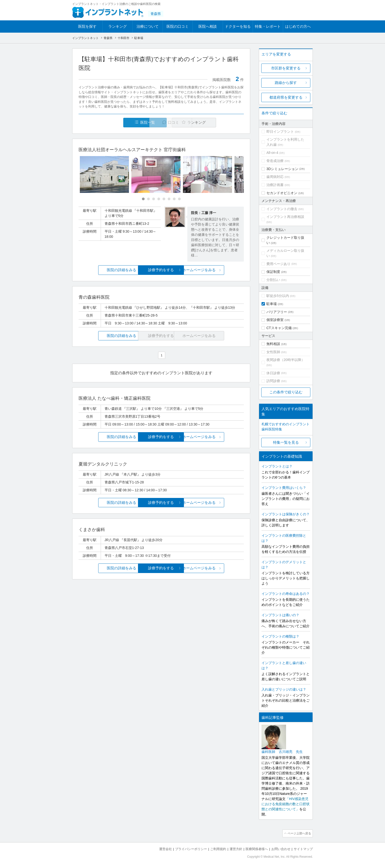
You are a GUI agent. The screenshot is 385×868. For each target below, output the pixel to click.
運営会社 (165, 848)
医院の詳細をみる (106, 270)
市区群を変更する (286, 68)
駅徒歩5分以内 (278, 296)
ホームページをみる (216, 270)
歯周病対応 (275, 177)
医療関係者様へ (257, 848)
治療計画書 (275, 185)
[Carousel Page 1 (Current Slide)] (143, 199)
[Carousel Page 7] (174, 199)
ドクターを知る (238, 26)
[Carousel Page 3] (154, 199)
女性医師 (273, 352)
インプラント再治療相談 (285, 217)
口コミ (164, 123)
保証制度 (273, 272)
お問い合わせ (281, 848)
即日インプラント (280, 132)
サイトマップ (303, 848)
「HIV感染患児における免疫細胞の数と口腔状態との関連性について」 (286, 804)
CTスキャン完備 (279, 328)
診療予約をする (161, 270)
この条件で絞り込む (286, 392)
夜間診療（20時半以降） (286, 360)
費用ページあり (278, 264)
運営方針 (236, 848)
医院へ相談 (208, 26)
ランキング (117, 26)
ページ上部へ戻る (299, 833)
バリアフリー (277, 312)
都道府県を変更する (286, 97)
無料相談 (273, 344)
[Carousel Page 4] (159, 199)
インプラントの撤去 (282, 209)
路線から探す (286, 83)
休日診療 (273, 373)
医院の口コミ (178, 26)
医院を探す (87, 26)
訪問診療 (273, 381)
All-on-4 (272, 153)
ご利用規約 (218, 848)
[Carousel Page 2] (148, 199)
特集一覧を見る (286, 442)
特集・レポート (268, 26)
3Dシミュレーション (282, 169)
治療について (148, 26)
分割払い (273, 280)
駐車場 (272, 304)
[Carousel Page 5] (164, 199)
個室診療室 (275, 320)
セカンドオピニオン (282, 193)
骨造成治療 (275, 161)
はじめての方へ (298, 26)
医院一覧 (112, 123)
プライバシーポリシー (191, 848)
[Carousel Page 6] (169, 199)
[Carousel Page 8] (179, 199)
